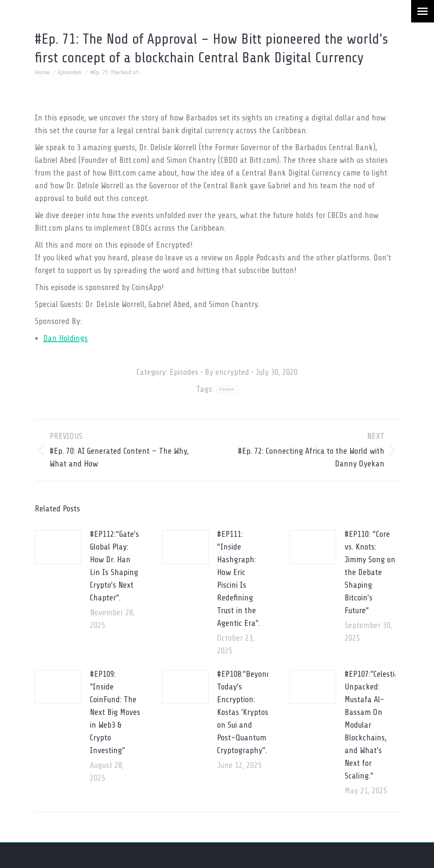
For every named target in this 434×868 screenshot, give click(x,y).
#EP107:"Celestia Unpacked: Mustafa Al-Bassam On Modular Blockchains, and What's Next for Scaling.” (372, 725)
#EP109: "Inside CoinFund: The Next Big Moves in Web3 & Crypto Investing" (115, 712)
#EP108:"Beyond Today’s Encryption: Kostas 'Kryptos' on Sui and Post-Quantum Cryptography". (244, 712)
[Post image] (58, 547)
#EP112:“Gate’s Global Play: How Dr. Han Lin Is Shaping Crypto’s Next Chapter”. (114, 566)
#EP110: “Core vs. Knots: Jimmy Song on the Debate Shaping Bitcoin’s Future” (370, 572)
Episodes (184, 372)
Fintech (227, 389)
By (227, 372)
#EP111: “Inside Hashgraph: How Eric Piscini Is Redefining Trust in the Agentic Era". (239, 579)
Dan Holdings (65, 338)
